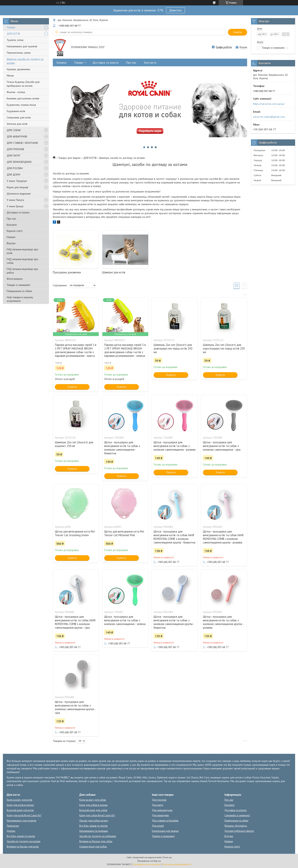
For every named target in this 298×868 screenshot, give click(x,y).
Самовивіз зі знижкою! (237, 815)
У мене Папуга (15, 200)
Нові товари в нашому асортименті (20, 299)
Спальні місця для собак (93, 847)
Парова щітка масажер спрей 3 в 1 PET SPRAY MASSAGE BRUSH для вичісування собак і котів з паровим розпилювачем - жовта (76, 350)
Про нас (11, 219)
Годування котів (16, 111)
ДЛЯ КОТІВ (13, 34)
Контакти (12, 225)
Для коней (158, 826)
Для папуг (158, 805)
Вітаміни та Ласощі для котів (23, 847)
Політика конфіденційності (177, 864)
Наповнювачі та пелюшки (94, 831)
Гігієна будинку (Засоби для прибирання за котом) (23, 84)
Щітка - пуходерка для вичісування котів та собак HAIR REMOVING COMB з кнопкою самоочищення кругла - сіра (75, 622)
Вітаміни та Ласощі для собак (96, 841)
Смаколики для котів (19, 117)
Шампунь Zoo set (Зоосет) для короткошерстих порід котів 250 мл (224, 348)
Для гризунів (159, 800)
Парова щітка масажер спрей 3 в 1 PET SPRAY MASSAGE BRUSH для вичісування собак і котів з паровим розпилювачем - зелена (125, 350)
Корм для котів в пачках (20, 805)
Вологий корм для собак (93, 810)
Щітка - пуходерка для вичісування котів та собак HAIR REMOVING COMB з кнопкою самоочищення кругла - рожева (223, 537)
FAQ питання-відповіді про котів (22, 251)
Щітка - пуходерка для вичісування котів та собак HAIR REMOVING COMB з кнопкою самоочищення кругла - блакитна (174, 537)
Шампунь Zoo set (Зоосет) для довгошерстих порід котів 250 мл (173, 348)
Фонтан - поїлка (16, 92)
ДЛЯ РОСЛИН (15, 168)
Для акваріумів (160, 815)
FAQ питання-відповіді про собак (22, 261)
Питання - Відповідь (236, 826)
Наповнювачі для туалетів (22, 46)
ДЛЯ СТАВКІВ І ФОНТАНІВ (22, 143)
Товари (11, 27)
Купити (72, 387)
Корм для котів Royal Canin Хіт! (24, 815)
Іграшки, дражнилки (18, 69)
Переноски (13, 826)
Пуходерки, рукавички (67, 272)
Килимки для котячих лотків (23, 98)
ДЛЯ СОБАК (14, 130)
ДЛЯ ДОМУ (14, 175)
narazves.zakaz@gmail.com (269, 117)
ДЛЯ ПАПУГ (14, 156)
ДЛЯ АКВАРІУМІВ (17, 136)
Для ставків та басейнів (165, 821)
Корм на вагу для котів (19, 800)
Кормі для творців (17, 187)
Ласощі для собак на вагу (94, 821)
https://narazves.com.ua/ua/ (269, 104)
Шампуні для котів (114, 272)
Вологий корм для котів (20, 810)
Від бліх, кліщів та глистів (21, 836)
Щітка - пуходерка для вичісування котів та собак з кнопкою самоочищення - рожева (175, 446)
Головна (61, 63)
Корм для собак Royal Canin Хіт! (97, 815)
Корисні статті (15, 231)
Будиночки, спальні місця (21, 105)
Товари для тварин (69, 158)
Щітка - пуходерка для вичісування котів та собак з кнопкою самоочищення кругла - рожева (223, 622)
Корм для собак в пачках (94, 805)
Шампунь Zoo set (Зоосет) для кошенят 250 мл (74, 444)
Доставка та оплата (18, 212)
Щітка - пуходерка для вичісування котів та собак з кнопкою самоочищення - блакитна (122, 448)
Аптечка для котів (17, 124)
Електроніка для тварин (165, 831)
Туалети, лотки (15, 40)
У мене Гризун (15, 206)
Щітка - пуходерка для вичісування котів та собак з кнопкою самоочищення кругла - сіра (75, 707)
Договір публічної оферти (239, 831)
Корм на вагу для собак (93, 800)
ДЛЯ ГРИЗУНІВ (15, 149)
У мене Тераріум (17, 181)
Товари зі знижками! (19, 285)
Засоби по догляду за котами (24, 841)
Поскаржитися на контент (147, 864)
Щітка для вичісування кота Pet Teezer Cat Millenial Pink (124, 533)
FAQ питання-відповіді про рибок (22, 271)
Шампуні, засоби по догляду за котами (25, 61)
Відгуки (11, 243)
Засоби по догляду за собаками (98, 836)
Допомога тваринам (19, 194)
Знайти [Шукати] (238, 32)
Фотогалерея (15, 279)
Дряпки (11, 831)
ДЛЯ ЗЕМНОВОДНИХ (19, 162)
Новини (11, 237)
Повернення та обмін (19, 291)
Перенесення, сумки (19, 53)
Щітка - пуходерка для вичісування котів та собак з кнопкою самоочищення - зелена (125, 620)
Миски (10, 76)
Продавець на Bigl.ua (149, 861)
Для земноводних (162, 810)
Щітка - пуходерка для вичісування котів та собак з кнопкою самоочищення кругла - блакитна (174, 622)
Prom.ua (167, 857)
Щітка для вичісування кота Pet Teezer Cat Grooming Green (75, 533)
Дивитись (175, 10)
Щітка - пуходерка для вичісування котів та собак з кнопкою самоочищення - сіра (222, 446)
